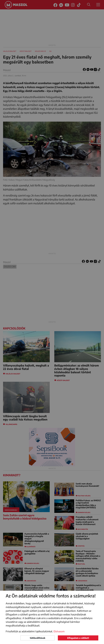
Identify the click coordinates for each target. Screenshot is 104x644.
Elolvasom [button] (59, 631)
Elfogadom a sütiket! (78, 638)
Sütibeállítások (38, 638)
